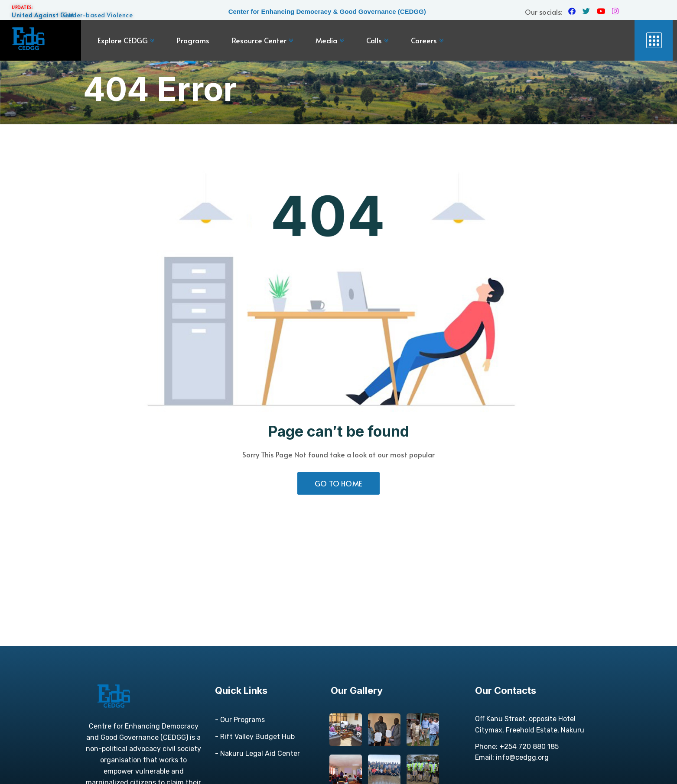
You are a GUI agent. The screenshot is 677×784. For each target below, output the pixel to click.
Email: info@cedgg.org (512, 757)
